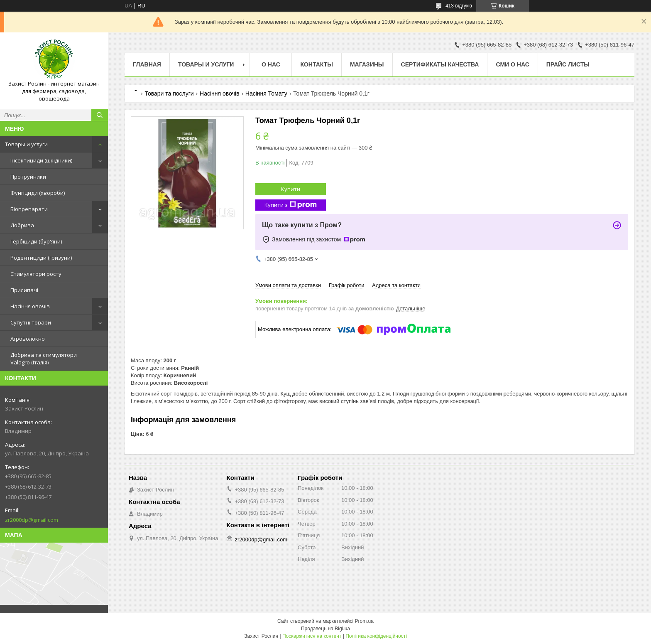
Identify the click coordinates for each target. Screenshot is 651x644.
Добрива (22, 225)
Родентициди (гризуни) (41, 258)
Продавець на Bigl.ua (325, 629)
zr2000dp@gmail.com (32, 520)
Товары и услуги (26, 144)
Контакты (316, 64)
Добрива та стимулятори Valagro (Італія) (44, 359)
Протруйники (28, 177)
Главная (147, 64)
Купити (291, 189)
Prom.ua (364, 621)
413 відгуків (459, 6)
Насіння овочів (30, 306)
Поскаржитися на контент (312, 636)
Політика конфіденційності (376, 636)
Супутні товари (31, 322)
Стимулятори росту (36, 274)
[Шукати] (100, 115)
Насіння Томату (266, 93)
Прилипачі (24, 290)
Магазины (367, 64)
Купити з (291, 205)
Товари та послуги (169, 93)
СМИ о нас (512, 64)
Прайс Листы (568, 64)
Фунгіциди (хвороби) (38, 193)
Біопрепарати (29, 209)
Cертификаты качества (440, 64)
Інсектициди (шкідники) (41, 160)
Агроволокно (28, 339)
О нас (271, 64)
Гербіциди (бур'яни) (36, 241)
